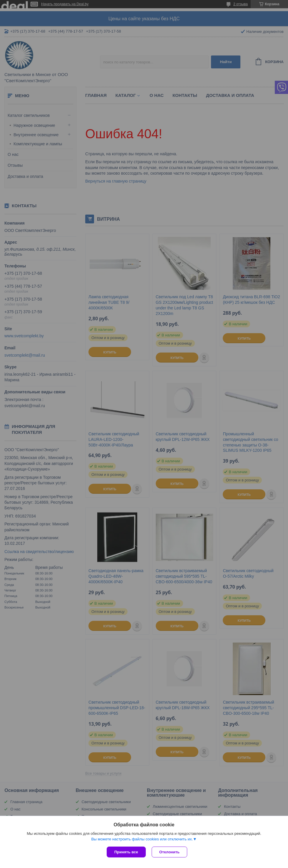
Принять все (126, 852)
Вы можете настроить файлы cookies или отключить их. (142, 839)
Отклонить (169, 852)
